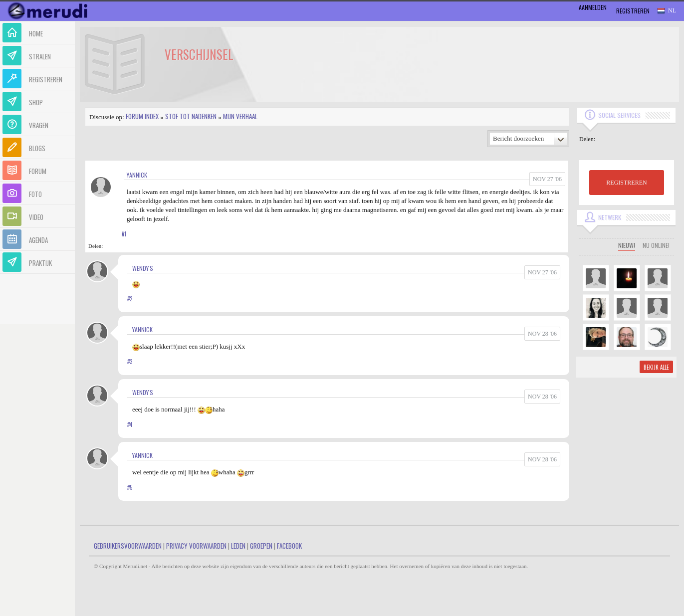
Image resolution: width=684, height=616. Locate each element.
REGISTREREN (626, 183)
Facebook (289, 546)
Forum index (142, 116)
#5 (130, 487)
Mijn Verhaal (240, 116)
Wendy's (143, 268)
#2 (130, 299)
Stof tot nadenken (191, 116)
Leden (238, 546)
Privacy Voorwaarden (196, 546)
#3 (130, 362)
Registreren (633, 11)
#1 (124, 234)
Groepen (261, 546)
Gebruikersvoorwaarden (128, 546)
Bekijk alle (656, 367)
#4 (130, 424)
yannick (137, 175)
